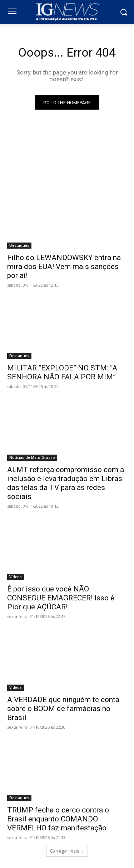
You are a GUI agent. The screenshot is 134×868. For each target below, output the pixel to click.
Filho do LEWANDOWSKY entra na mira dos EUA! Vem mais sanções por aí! (64, 267)
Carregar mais (67, 851)
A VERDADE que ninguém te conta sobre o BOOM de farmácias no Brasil (63, 709)
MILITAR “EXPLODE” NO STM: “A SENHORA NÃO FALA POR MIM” (62, 372)
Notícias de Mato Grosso (32, 457)
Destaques (19, 245)
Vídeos (16, 577)
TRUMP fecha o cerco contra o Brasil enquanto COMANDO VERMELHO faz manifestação (58, 819)
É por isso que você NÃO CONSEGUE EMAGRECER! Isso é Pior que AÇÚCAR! (61, 598)
